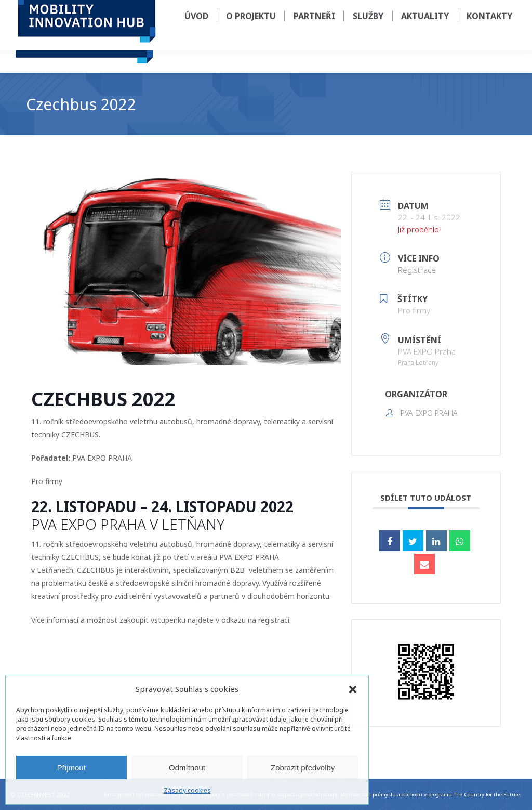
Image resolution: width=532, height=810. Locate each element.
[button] (353, 689)
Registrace (417, 270)
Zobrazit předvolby (303, 768)
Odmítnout (187, 768)
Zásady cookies (187, 791)
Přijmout (71, 768)
